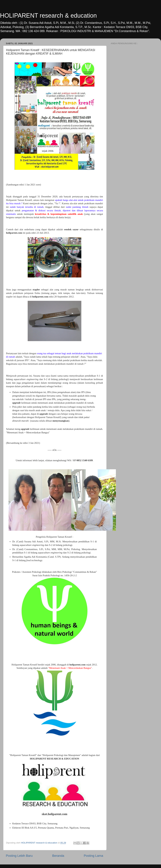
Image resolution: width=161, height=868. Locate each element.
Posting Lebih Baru (19, 856)
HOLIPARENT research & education (48, 16)
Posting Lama (93, 856)
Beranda (58, 856)
